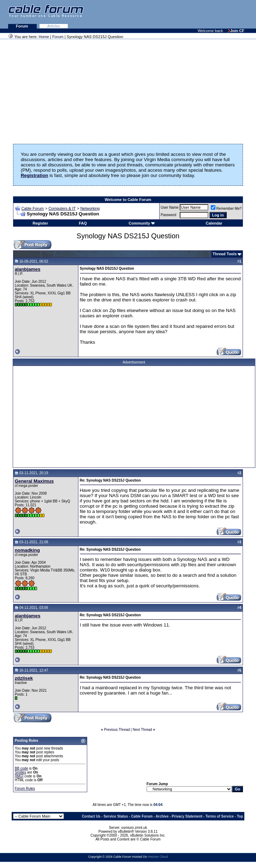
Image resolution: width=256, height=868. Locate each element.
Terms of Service (220, 816)
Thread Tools (225, 254)
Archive (162, 816)
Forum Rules (25, 788)
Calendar (214, 223)
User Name (170, 207)
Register (40, 223)
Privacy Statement (187, 816)
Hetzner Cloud (158, 857)
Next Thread (142, 730)
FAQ (83, 223)
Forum (22, 26)
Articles (54, 26)
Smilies (20, 772)
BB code (22, 768)
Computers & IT (62, 208)
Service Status (116, 816)
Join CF (236, 31)
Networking (90, 208)
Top (240, 816)
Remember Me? (226, 209)
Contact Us (91, 816)
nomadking (27, 550)
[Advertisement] (170, 14)
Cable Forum (32, 208)
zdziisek (24, 678)
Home (44, 37)
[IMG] (19, 776)
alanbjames (28, 269)
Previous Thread (117, 730)
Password (168, 215)
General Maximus (34, 481)
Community (142, 223)
